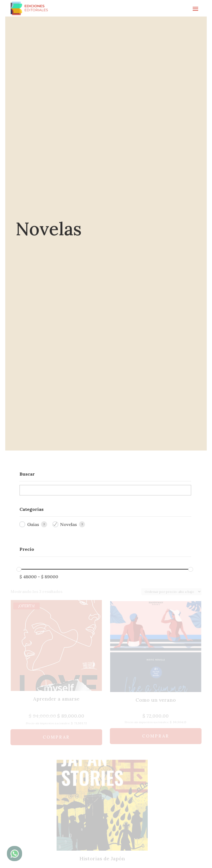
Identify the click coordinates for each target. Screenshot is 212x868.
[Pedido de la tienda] (171, 592)
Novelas (65, 525)
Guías (29, 525)
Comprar (56, 737)
